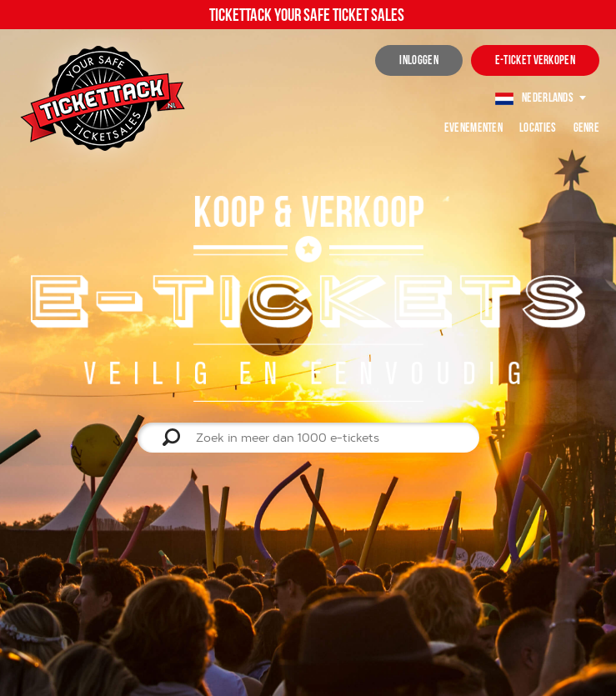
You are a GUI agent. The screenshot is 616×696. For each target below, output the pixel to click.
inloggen (418, 60)
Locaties (538, 128)
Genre (587, 128)
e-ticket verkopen (535, 60)
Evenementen (473, 128)
